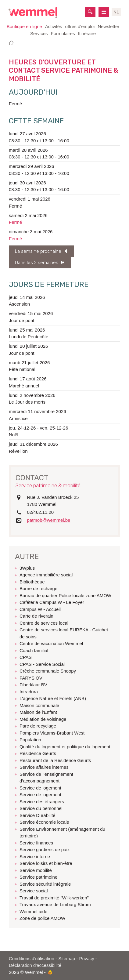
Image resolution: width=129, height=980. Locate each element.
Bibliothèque (32, 582)
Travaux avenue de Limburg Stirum (55, 904)
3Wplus (27, 568)
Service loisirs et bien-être (46, 863)
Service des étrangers (42, 802)
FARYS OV (31, 678)
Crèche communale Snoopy (48, 671)
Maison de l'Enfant (38, 712)
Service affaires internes (44, 767)
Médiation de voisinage (43, 719)
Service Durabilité (38, 815)
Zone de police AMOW (42, 918)
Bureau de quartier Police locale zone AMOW (65, 595)
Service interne (35, 857)
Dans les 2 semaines (37, 263)
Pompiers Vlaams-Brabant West (52, 733)
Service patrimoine (38, 877)
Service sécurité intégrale (45, 884)
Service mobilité (36, 870)
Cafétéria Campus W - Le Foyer (52, 602)
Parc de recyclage (38, 726)
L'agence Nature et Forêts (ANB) (53, 698)
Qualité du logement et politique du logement (65, 747)
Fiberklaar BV (33, 685)
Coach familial (34, 650)
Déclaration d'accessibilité (35, 965)
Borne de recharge (38, 588)
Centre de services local (44, 623)
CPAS (26, 657)
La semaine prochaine (38, 251)
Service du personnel (41, 808)
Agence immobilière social (46, 575)
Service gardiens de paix (45, 849)
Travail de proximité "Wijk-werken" (54, 898)
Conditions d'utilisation (32, 958)
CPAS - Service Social (42, 664)
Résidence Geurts (38, 753)
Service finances (36, 843)
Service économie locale (44, 822)
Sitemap (67, 958)
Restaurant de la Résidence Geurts (55, 760)
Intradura (29, 692)
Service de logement (40, 788)
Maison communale (39, 705)
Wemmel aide (33, 911)
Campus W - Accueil (40, 609)
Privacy (87, 958)
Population (30, 740)
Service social (34, 891)
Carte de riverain (36, 616)
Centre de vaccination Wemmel (51, 643)
